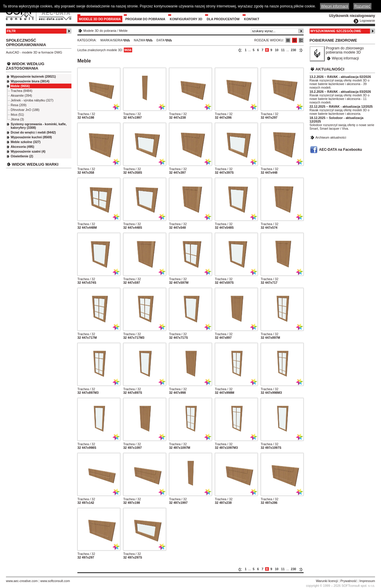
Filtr (11, 31)
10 (277, 50)
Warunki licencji (327, 581)
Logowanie (367, 21)
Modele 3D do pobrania (100, 19)
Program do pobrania (145, 19)
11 (283, 50)
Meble (123, 31)
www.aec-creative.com (22, 581)
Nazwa (139, 40)
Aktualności (330, 69)
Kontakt (252, 19)
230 (293, 50)
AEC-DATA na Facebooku (341, 150)
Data (161, 40)
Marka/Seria (111, 40)
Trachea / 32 (86, 114)
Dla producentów (223, 19)
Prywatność (349, 581)
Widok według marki (35, 164)
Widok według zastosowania (25, 66)
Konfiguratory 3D (186, 19)
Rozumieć (362, 6)
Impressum (367, 581)
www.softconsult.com (55, 581)
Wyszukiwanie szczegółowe (336, 31)
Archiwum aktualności (331, 137)
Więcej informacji (345, 58)
